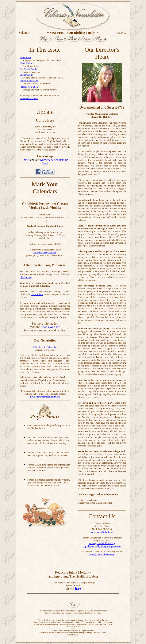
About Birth (25, 58)
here (78, 589)
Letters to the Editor (29, 81)
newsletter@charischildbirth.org (45, 397)
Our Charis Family (28, 69)
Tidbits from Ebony (30, 87)
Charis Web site (50, 327)
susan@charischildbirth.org (102, 554)
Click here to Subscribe (45, 347)
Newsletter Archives (29, 98)
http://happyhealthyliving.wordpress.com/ (102, 546)
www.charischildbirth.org (102, 532)
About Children (27, 63)
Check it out (25, 277)
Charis (25, 160)
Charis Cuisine (27, 75)
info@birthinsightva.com (45, 253)
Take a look (37, 294)
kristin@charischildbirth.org (102, 543)
